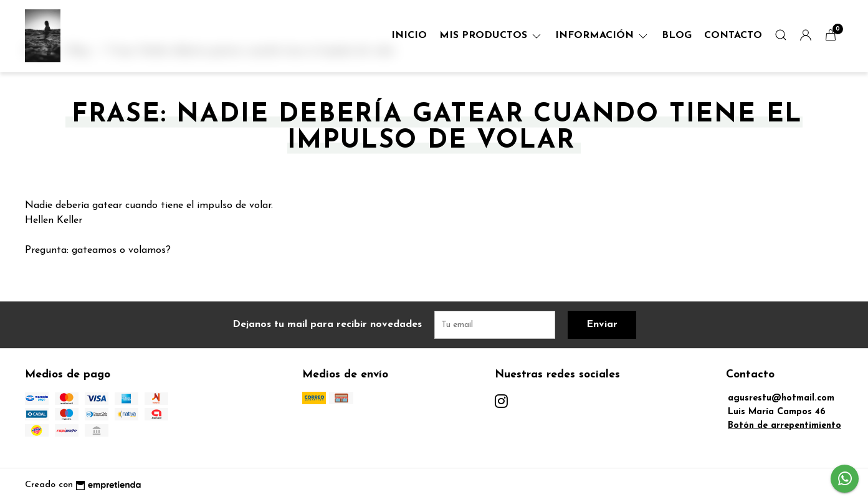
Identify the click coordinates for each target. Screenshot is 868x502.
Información (602, 36)
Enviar (602, 324)
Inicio (409, 36)
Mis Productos (491, 36)
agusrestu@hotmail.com (781, 398)
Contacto (733, 36)
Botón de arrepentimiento (785, 426)
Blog (677, 36)
